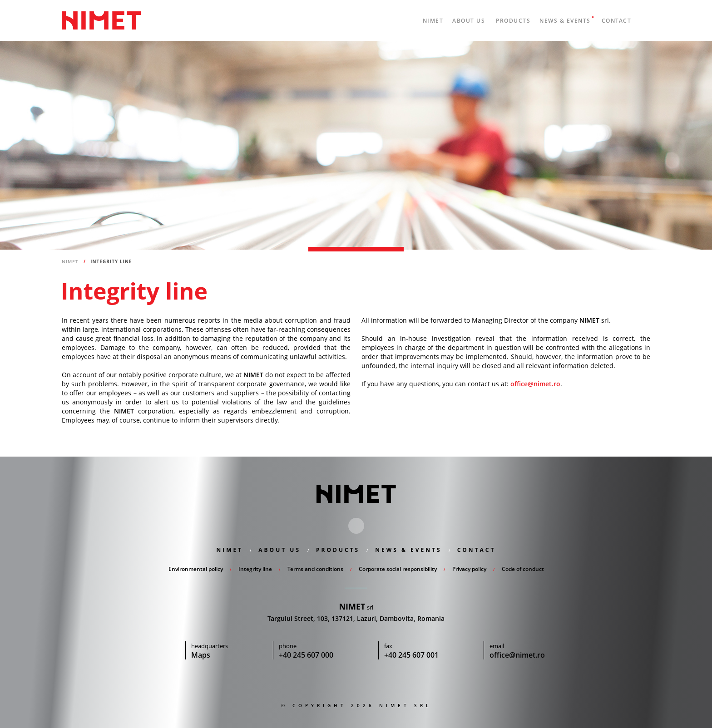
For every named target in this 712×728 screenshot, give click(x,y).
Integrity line (255, 569)
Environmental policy (196, 569)
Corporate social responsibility (398, 569)
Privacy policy (469, 569)
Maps (201, 655)
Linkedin (356, 526)
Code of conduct (523, 569)
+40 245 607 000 (306, 655)
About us (469, 21)
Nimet (101, 20)
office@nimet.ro (535, 384)
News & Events (565, 21)
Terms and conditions (315, 569)
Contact (617, 21)
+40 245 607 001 (411, 655)
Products (513, 21)
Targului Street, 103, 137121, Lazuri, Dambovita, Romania (356, 618)
